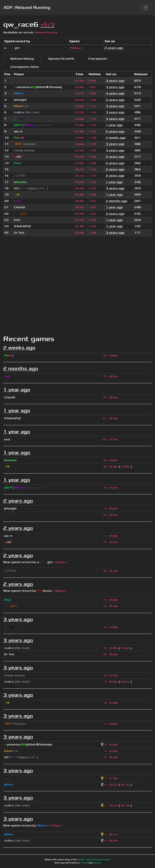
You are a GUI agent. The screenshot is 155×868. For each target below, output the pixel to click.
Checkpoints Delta (25, 67)
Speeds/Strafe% (61, 59)
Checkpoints (98, 59)
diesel (97, 863)
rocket (84, 863)
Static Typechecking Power (94, 860)
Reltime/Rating (22, 59)
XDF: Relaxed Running (27, 8)
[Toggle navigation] (146, 8)
